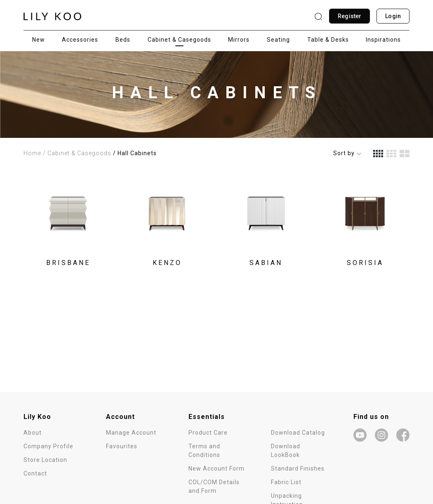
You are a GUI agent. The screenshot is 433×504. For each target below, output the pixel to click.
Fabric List (286, 482)
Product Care (208, 433)
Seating (278, 40)
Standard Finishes (298, 469)
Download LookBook (286, 451)
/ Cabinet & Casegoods (77, 153)
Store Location (45, 460)
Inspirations (383, 40)
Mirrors (239, 40)
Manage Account (131, 433)
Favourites (122, 446)
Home (32, 153)
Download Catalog (298, 433)
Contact (35, 473)
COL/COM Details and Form (214, 486)
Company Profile (48, 446)
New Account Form (216, 469)
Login (393, 16)
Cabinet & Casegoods (179, 40)
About (33, 433)
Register (349, 16)
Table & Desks (328, 40)
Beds (123, 40)
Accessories (80, 40)
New (39, 40)
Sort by (347, 153)
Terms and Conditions (204, 451)
